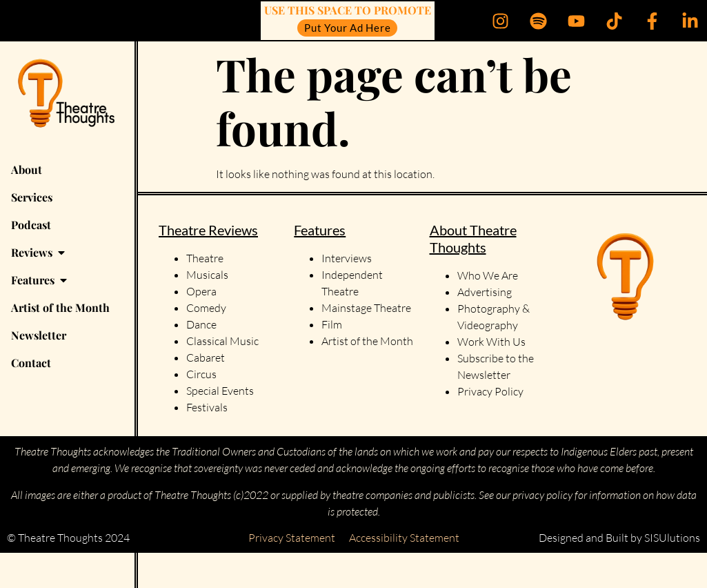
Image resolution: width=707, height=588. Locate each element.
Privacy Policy (490, 391)
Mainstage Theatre (366, 308)
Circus (201, 374)
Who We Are (488, 275)
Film (332, 324)
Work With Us (492, 342)
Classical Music (222, 341)
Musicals (207, 275)
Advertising (485, 292)
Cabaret (206, 357)
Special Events (220, 391)
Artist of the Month (367, 341)
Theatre (205, 258)
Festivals (207, 407)
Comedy (206, 308)
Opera (201, 291)
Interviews (347, 258)
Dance (201, 324)
